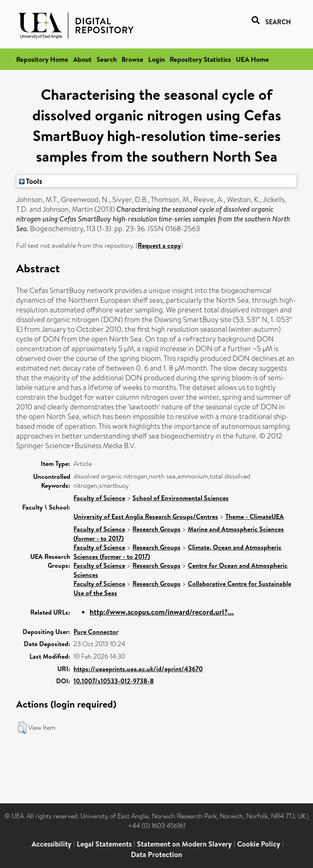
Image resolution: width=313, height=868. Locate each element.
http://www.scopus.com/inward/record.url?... (162, 612)
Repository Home (42, 59)
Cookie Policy (259, 844)
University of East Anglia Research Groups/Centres (146, 516)
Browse (132, 59)
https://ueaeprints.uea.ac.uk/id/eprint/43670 (138, 669)
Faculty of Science (99, 498)
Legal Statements (104, 844)
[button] (22, 728)
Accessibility (51, 844)
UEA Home (252, 59)
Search (107, 59)
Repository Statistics (200, 59)
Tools (31, 181)
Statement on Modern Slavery (184, 844)
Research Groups (156, 529)
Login (156, 59)
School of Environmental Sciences (181, 498)
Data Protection (156, 854)
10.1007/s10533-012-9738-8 (114, 681)
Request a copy (159, 245)
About (82, 59)
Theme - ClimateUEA (255, 516)
